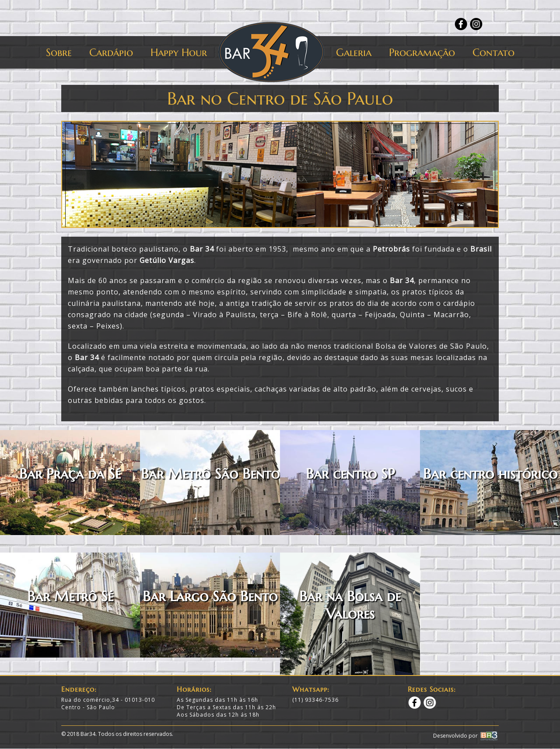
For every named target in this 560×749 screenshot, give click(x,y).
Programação (422, 52)
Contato (493, 52)
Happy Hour (179, 52)
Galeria (354, 52)
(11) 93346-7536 (315, 700)
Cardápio (111, 52)
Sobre (59, 52)
